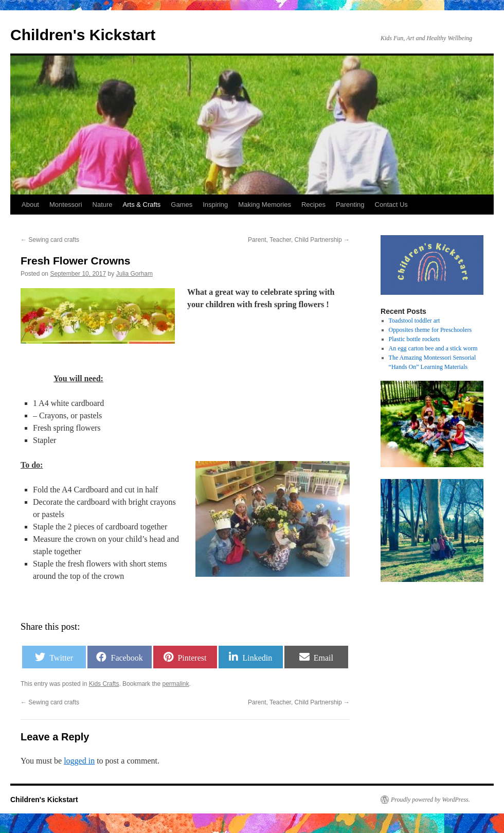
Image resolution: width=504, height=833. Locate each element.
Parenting (350, 205)
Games (182, 205)
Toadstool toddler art (415, 321)
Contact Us (391, 205)
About (30, 205)
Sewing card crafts (50, 240)
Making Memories (265, 205)
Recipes (313, 205)
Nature (103, 205)
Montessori (66, 205)
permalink (175, 684)
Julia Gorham (134, 274)
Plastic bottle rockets (415, 339)
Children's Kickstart (83, 35)
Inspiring (215, 205)
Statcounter (14, 828)
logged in (79, 761)
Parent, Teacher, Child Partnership (299, 240)
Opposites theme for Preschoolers (430, 330)
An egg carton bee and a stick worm (433, 348)
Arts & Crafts (142, 205)
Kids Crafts (104, 684)
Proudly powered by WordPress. (430, 800)
